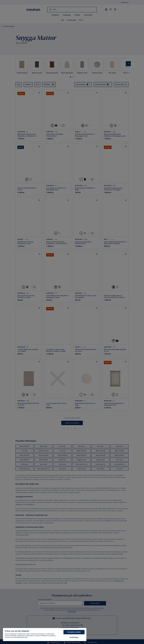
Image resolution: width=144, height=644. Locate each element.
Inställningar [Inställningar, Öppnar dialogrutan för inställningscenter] (74, 637)
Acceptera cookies (74, 632)
